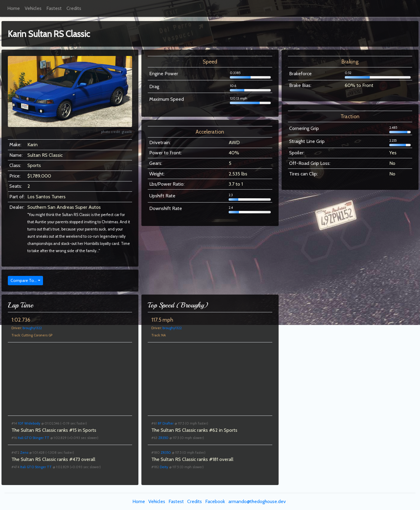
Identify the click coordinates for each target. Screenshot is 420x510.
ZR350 (163, 438)
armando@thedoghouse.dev (257, 501)
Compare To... (24, 280)
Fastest (54, 8)
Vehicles (33, 8)
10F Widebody (29, 423)
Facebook (215, 501)
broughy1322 (32, 328)
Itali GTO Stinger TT (34, 438)
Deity (164, 467)
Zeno (24, 453)
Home (14, 8)
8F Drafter (166, 423)
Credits (74, 8)
